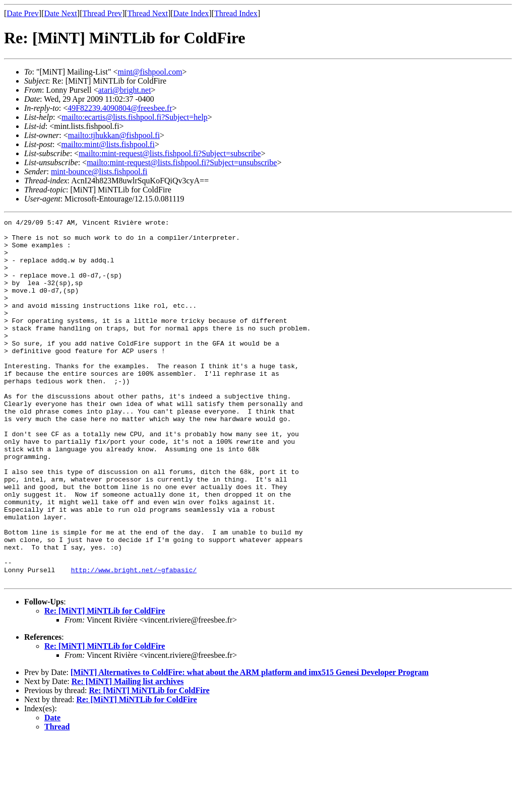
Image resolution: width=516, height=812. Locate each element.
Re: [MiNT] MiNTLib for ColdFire (105, 683)
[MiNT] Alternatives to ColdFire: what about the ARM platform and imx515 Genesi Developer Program (250, 745)
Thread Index (236, 13)
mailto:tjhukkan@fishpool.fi (114, 135)
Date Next (61, 13)
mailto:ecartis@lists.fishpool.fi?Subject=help (134, 117)
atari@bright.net (125, 90)
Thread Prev (102, 13)
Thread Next (148, 13)
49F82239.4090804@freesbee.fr (120, 108)
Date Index (191, 13)
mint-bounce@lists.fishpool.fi (99, 172)
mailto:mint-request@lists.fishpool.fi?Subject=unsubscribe (182, 162)
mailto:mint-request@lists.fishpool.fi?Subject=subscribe (170, 153)
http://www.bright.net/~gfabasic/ (134, 641)
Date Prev (23, 13)
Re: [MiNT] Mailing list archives (128, 754)
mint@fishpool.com (150, 72)
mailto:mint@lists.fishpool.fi (108, 144)
